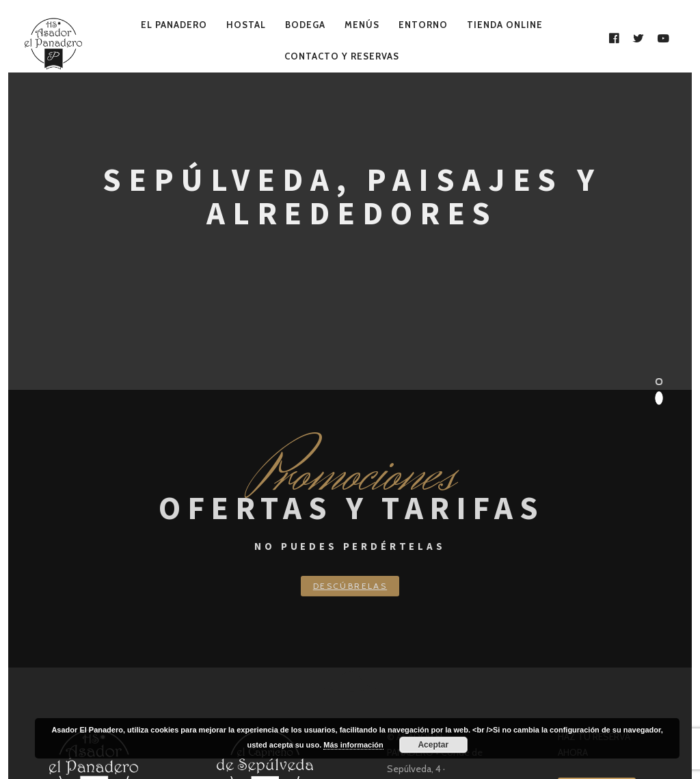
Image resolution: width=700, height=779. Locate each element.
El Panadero (174, 25)
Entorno (423, 25)
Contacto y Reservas (342, 56)
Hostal (246, 25)
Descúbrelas (350, 586)
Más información (353, 745)
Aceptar (433, 745)
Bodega (305, 25)
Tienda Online (505, 25)
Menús (362, 25)
